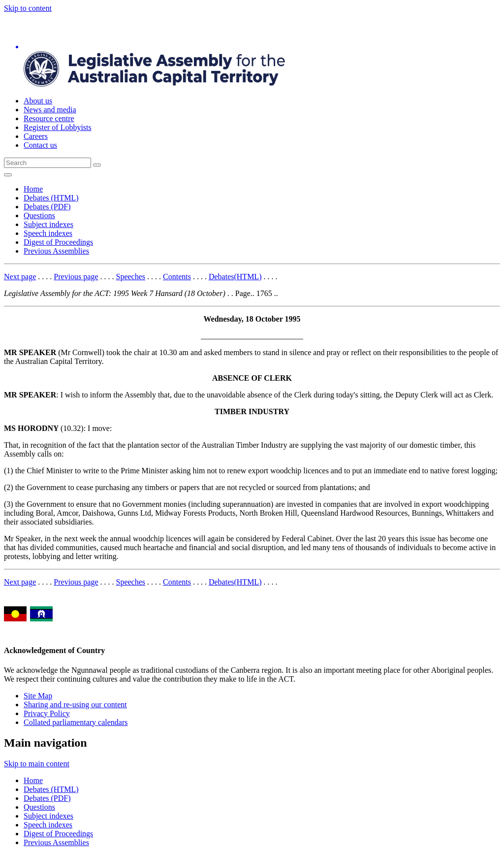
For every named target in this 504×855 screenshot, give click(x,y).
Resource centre (49, 118)
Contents (177, 277)
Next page (20, 277)
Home (33, 189)
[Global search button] (97, 165)
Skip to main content (37, 764)
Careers (36, 136)
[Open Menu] (8, 175)
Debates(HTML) (235, 277)
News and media (50, 110)
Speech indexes (48, 233)
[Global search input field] (47, 163)
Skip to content (28, 8)
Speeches (131, 277)
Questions (39, 215)
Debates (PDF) (47, 207)
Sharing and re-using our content (75, 705)
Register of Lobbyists (58, 127)
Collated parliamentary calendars (76, 722)
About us (38, 101)
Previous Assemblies (56, 251)
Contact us (40, 145)
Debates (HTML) (51, 198)
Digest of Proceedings (58, 242)
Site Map (38, 696)
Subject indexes (48, 224)
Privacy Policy (47, 713)
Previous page (76, 277)
